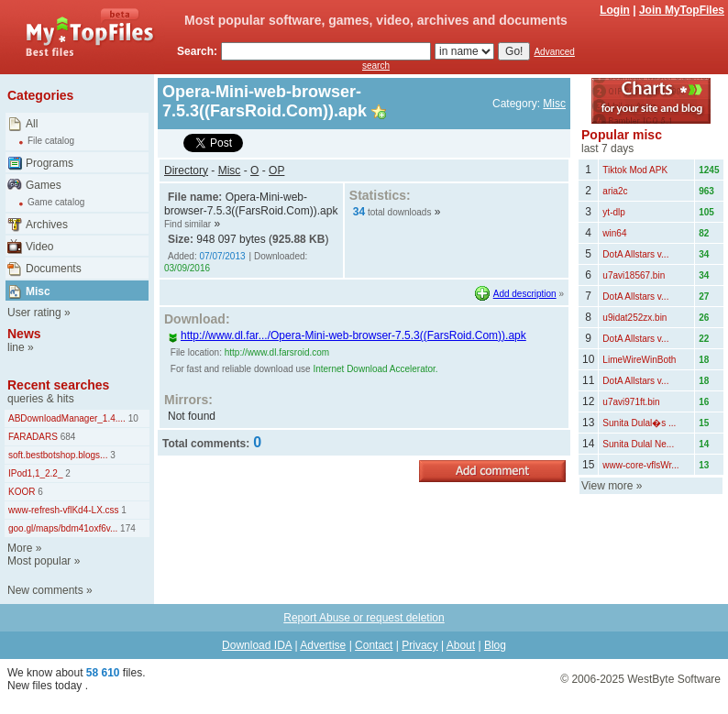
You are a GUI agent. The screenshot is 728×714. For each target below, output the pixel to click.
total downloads (400, 212)
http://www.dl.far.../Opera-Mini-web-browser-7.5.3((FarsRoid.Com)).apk (347, 335)
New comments (45, 590)
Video (39, 247)
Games (44, 185)
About (461, 645)
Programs (50, 163)
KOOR (22, 492)
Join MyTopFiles (682, 10)
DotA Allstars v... (635, 254)
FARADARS (33, 437)
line (16, 347)
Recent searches (58, 385)
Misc (38, 291)
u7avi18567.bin (634, 275)
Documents (54, 269)
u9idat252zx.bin (634, 318)
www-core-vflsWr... (640, 465)
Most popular (39, 561)
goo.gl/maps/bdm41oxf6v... (63, 528)
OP (276, 170)
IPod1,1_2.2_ (36, 473)
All (32, 124)
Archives (47, 225)
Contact (374, 645)
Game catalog (56, 202)
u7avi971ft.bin (631, 402)
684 (66, 437)
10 (132, 418)
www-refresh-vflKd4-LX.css (64, 510)
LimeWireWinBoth (639, 360)
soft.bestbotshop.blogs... (58, 455)
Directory (186, 170)
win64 (614, 233)
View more (607, 486)
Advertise (323, 645)
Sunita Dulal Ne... (638, 444)
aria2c (615, 191)
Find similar (188, 224)
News (24, 334)
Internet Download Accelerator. (375, 369)
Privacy (419, 645)
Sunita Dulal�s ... (639, 423)
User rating (34, 313)
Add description (525, 294)
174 (126, 528)
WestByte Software (674, 679)
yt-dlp (613, 212)
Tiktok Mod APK (635, 170)
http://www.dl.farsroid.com (277, 352)
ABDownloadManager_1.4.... (67, 418)
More (20, 548)
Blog (495, 645)
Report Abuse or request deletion (364, 618)
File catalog (51, 141)
